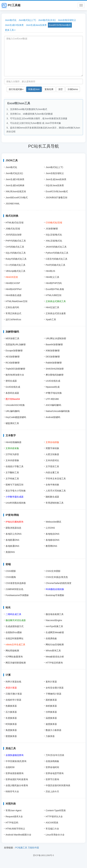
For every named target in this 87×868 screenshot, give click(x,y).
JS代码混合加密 (14, 235)
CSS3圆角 (11, 577)
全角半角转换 (52, 485)
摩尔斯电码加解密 (55, 375)
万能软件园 (33, 848)
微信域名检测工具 (55, 614)
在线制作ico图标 (14, 632)
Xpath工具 (51, 319)
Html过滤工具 (52, 307)
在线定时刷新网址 (15, 638)
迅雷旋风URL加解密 (16, 344)
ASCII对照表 (52, 823)
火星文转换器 (52, 454)
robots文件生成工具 (15, 645)
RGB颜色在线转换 (55, 589)
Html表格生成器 (13, 295)
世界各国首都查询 (15, 773)
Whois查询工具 (53, 651)
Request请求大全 (14, 817)
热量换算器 (11, 706)
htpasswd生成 (53, 387)
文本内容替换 (12, 460)
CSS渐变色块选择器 (16, 583)
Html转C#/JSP (13, 283)
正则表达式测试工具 (56, 301)
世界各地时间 (52, 767)
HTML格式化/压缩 (15, 223)
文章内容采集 (12, 448)
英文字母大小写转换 (16, 491)
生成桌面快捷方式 (15, 626)
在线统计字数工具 (15, 466)
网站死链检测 (12, 651)
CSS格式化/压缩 (54, 223)
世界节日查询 (52, 779)
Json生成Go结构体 (15, 185)
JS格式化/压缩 (13, 229)
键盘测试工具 (12, 423)
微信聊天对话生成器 (16, 620)
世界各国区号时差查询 (17, 779)
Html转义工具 (52, 277)
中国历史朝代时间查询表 (58, 785)
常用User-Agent (13, 810)
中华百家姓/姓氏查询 (16, 761)
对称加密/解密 (53, 351)
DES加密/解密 (53, 357)
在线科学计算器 (13, 700)
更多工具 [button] (10, 30)
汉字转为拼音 (12, 454)
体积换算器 (51, 706)
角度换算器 (11, 730)
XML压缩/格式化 (54, 241)
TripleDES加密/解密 (15, 369)
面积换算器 (51, 700)
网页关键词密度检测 (16, 663)
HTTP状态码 (12, 823)
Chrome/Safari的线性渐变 (58, 583)
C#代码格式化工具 (15, 247)
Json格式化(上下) (27, 20)
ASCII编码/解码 (53, 405)
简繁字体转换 (52, 448)
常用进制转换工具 (55, 503)
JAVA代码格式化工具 (56, 247)
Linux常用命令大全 (55, 835)
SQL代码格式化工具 (16, 253)
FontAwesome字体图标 (17, 595)
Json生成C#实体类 (14, 25)
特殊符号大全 (12, 791)
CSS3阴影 (11, 571)
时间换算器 (11, 724)
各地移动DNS (53, 540)
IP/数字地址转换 (54, 393)
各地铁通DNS (12, 546)
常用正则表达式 (13, 313)
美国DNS (10, 552)
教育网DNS (51, 546)
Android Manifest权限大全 (18, 835)
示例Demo (73, 89)
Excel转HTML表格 (55, 289)
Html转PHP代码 (54, 283)
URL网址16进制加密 (56, 338)
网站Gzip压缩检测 (55, 645)
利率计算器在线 (13, 682)
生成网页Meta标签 (55, 632)
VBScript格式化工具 (15, 271)
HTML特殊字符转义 (15, 829)
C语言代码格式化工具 (57, 259)
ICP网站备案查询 (14, 657)
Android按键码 (53, 417)
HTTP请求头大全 (54, 817)
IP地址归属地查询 (14, 522)
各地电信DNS (53, 534)
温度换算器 (51, 718)
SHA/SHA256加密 (55, 369)
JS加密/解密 (52, 229)
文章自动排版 (52, 442)
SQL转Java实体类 (55, 185)
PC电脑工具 (21, 848)
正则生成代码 (12, 307)
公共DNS (50, 528)
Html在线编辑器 (13, 442)
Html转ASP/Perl (14, 289)
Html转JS (50, 271)
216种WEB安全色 (14, 589)
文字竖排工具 (52, 466)
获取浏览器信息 (13, 528)
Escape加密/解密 (14, 351)
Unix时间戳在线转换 (16, 503)
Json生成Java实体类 (36, 25)
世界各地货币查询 (55, 773)
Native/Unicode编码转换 (58, 411)
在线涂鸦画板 (52, 761)
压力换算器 (11, 712)
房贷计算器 (11, 688)
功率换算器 (51, 712)
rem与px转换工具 (54, 626)
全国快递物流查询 (15, 755)
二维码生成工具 (13, 614)
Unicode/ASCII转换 (15, 405)
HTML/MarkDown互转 (17, 301)
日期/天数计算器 (14, 694)
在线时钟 (10, 767)
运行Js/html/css (13, 319)
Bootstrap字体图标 (55, 595)
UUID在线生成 (53, 381)
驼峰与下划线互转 (15, 485)
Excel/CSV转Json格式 (60, 25)
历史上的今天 (52, 791)
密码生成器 (11, 381)
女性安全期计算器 (55, 688)
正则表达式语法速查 (56, 313)
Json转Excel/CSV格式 (17, 198)
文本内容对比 (52, 460)
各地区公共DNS (14, 534)
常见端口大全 (52, 829)
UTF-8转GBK (52, 399)
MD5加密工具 (12, 338)
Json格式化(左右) (47, 20)
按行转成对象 (16, 89)
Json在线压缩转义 (67, 20)
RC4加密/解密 (13, 363)
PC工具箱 (11, 5)
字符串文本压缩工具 (56, 479)
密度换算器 (11, 736)
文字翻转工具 (12, 472)
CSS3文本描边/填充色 (57, 577)
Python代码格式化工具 (57, 253)
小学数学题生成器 (15, 497)
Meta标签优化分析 (55, 657)
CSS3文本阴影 (53, 571)
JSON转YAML (13, 204)
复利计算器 (51, 682)
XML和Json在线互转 (16, 191)
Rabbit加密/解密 (54, 363)
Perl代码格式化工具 (55, 265)
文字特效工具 (12, 479)
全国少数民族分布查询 (17, 785)
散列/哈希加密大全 (15, 375)
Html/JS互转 (12, 277)
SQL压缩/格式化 (54, 235)
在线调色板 (51, 638)
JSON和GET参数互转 (57, 198)
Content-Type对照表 (56, 810)
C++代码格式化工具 (15, 265)
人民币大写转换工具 (56, 491)
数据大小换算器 (53, 730)
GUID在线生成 (13, 387)
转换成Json (34, 89)
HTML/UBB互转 (54, 295)
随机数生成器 (52, 497)
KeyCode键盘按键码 (16, 417)
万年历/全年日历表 (55, 755)
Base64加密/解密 (54, 344)
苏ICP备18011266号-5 (43, 855)
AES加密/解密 (13, 357)
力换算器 (50, 736)
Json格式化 (11, 20)
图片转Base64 (13, 399)
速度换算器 (51, 724)
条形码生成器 (12, 393)
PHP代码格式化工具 (16, 241)
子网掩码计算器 (53, 694)
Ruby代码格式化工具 (16, 259)
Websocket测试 (53, 522)
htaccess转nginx (54, 620)
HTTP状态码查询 (54, 663)
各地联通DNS (12, 540)
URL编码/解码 (13, 411)
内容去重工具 (52, 472)
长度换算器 (11, 718)
